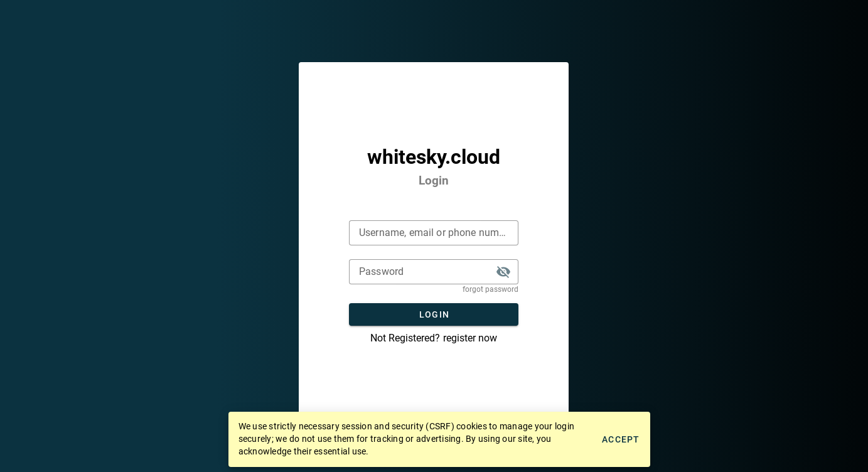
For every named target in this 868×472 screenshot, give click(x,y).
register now (470, 338)
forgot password (490, 289)
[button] (503, 272)
